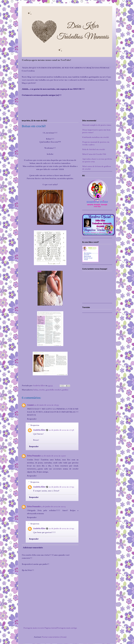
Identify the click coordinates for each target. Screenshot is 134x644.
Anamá (30, 405)
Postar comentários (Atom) (54, 637)
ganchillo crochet (53, 390)
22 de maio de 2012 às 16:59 (46, 405)
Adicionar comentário (33, 548)
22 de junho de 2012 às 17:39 (61, 487)
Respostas (35, 425)
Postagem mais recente (34, 628)
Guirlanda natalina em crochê (96, 137)
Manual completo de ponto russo (97, 125)
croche (42, 390)
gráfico (65, 390)
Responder (32, 419)
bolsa (36, 390)
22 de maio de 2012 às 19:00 (54, 456)
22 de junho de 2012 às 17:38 (61, 430)
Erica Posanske (34, 456)
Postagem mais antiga (67, 628)
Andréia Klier (39, 430)
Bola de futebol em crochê (94, 149)
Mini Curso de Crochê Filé (94, 154)
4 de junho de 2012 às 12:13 (53, 506)
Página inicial (51, 628)
